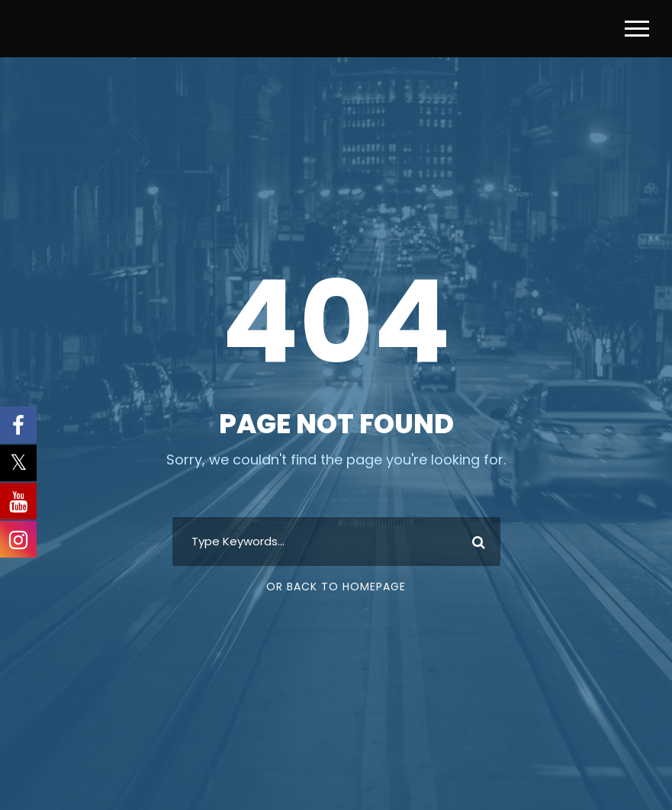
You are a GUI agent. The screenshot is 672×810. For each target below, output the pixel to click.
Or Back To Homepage (336, 587)
